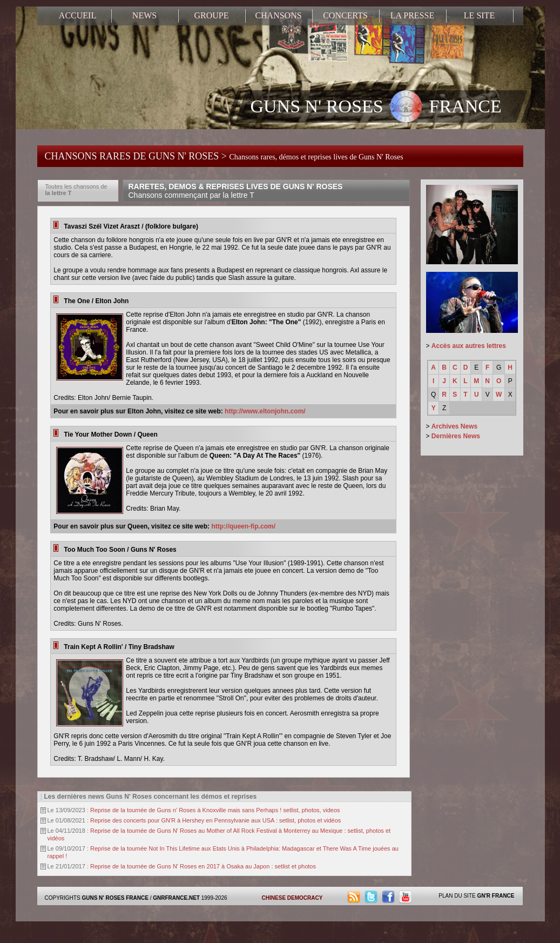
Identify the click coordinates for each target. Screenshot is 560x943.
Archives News (454, 426)
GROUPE (211, 15)
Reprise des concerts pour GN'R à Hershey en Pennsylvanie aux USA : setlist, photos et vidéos (215, 820)
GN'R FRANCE (495, 896)
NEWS (144, 15)
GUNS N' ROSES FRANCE (376, 108)
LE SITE (479, 15)
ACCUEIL (77, 15)
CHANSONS (278, 15)
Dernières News (456, 436)
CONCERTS (345, 15)
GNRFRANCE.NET (176, 898)
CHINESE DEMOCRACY (292, 898)
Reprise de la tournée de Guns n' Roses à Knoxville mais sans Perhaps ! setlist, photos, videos (215, 810)
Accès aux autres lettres (469, 346)
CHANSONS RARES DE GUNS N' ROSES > (224, 156)
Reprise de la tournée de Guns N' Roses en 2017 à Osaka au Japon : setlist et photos (203, 866)
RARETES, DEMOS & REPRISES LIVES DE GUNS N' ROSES (236, 191)
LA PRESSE (412, 15)
